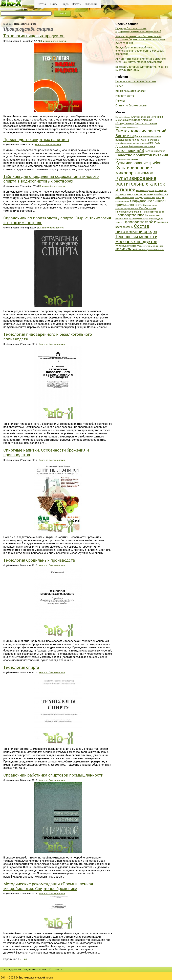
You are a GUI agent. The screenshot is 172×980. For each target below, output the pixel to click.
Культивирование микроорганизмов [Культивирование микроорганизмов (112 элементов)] (134, 170)
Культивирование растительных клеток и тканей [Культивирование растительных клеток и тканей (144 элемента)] (140, 184)
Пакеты (77, 4)
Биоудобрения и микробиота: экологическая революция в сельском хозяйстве (140, 51)
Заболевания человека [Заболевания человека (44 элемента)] (142, 147)
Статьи (42, 4)
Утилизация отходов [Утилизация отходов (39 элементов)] (126, 246)
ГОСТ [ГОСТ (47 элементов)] (143, 140)
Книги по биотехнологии (53, 41)
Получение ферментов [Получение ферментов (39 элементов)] (127, 209)
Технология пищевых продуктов (34, 36)
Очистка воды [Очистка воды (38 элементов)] (150, 205)
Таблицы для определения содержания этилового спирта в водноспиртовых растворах (51, 179)
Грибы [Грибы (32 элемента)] (157, 143)
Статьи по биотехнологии (131, 106)
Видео (65, 4)
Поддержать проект (35, 969)
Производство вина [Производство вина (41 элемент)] (153, 212)
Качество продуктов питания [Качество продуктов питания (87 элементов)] (142, 155)
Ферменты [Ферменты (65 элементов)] (123, 249)
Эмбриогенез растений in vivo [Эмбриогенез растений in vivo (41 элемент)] (148, 249)
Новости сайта (125, 96)
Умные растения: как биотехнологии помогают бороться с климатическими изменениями (140, 39)
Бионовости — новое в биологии (136, 81)
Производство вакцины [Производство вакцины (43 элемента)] (129, 212)
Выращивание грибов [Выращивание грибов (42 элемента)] (127, 140)
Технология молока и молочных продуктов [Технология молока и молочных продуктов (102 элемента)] (136, 239)
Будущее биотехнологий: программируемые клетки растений (138, 30)
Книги (54, 4)
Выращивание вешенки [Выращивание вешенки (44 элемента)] (148, 136)
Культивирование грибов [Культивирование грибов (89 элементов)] (138, 163)
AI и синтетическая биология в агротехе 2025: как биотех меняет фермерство (141, 60)
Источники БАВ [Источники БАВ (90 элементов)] (130, 151)
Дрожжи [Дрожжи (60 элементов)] (122, 146)
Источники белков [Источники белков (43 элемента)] (155, 151)
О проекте (91, 4)
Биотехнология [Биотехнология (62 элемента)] (146, 123)
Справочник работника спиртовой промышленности (53, 775)
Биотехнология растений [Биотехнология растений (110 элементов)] (141, 131)
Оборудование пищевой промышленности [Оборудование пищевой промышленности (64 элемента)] (141, 203)
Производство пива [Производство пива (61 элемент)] (130, 215)
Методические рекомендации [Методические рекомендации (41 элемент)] (143, 194)
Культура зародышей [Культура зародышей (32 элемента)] (145, 191)
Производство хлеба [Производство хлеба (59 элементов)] (139, 222)
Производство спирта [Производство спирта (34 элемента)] (139, 219)
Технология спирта (21, 667)
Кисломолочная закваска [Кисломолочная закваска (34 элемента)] (127, 159)
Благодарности (11, 969)
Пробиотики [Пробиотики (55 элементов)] (148, 208)
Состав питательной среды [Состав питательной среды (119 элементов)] (136, 229)
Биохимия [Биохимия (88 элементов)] (125, 136)
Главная (7, 24)
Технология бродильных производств (39, 560)
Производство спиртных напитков (36, 140)
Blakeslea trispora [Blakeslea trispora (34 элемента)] (123, 117)
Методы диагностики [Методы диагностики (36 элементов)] (145, 198)
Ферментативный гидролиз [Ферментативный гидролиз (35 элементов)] (150, 246)
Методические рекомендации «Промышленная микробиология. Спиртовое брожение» (48, 886)
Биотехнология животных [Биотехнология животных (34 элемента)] (127, 127)
